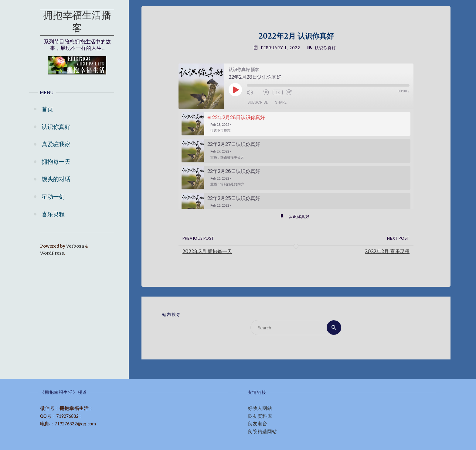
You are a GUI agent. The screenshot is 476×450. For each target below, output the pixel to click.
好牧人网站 (260, 408)
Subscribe (258, 102)
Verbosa (75, 246)
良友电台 (257, 424)
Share (281, 102)
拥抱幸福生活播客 (77, 22)
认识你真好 (325, 48)
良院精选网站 (262, 432)
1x (278, 92)
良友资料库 (260, 416)
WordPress (52, 253)
